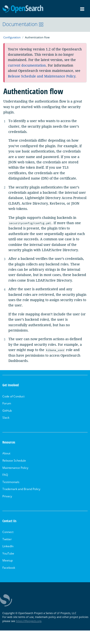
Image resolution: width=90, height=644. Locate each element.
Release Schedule (14, 460)
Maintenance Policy (15, 468)
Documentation (23, 24)
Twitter (7, 539)
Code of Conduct (13, 396)
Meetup (8, 560)
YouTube (8, 553)
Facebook (9, 568)
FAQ (5, 475)
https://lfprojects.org (29, 621)
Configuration (12, 37)
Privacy (7, 496)
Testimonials (11, 482)
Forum (7, 403)
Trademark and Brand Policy (21, 489)
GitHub (7, 411)
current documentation (27, 65)
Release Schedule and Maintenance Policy (42, 76)
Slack (6, 418)
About (6, 453)
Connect (8, 532)
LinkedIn (8, 546)
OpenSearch (23, 9)
